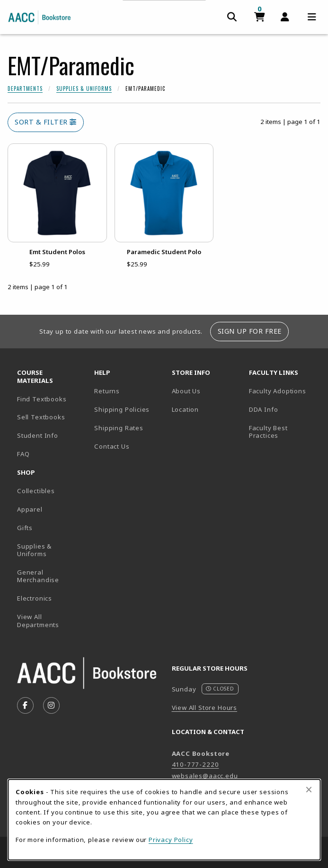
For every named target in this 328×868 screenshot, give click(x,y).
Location (207, 409)
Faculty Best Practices (268, 432)
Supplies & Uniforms (84, 89)
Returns (107, 391)
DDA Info (264, 409)
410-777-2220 (195, 764)
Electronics (35, 598)
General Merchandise (38, 576)
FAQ (23, 454)
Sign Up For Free (250, 331)
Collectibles (36, 491)
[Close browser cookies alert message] (309, 789)
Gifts (25, 528)
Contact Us (112, 446)
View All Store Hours (205, 708)
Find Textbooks (42, 399)
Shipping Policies (122, 409)
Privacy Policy (171, 840)
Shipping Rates (119, 428)
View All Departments (38, 621)
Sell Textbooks (41, 417)
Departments (25, 89)
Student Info (38, 435)
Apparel (30, 509)
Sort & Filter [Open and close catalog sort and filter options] (46, 122)
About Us (186, 391)
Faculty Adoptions (278, 391)
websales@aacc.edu (205, 776)
